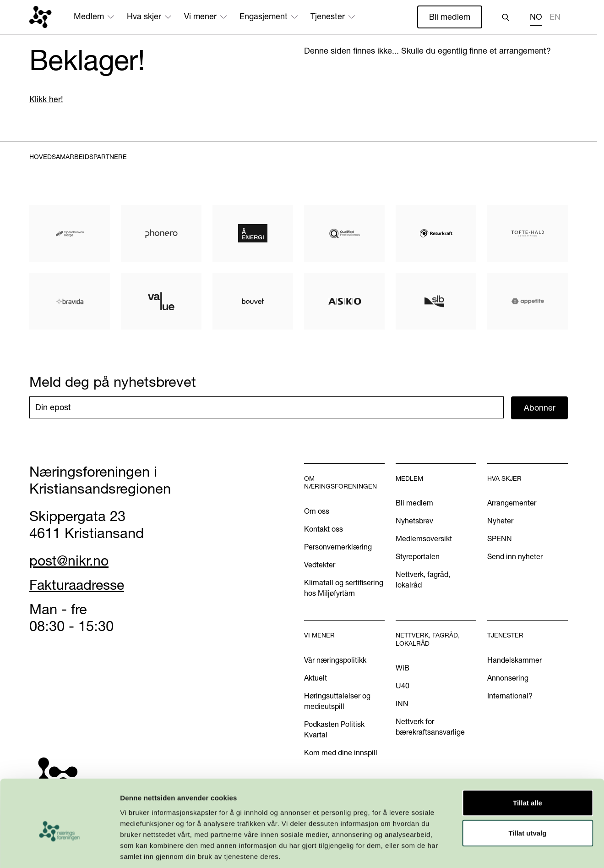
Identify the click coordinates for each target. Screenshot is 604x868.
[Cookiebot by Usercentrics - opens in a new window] (59, 850)
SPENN (500, 539)
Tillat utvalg (527, 790)
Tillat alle (528, 760)
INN (402, 704)
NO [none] (536, 17)
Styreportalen (418, 557)
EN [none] (555, 17)
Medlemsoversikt (424, 539)
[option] (555, 18)
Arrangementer (512, 503)
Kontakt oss (324, 529)
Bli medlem (450, 17)
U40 (403, 686)
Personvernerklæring (338, 547)
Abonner (540, 408)
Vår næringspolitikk (335, 660)
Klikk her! (46, 100)
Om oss (317, 511)
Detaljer (488, 850)
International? (510, 696)
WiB (403, 668)
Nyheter (500, 521)
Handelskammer (514, 660)
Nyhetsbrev (414, 521)
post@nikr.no (70, 560)
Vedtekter (320, 565)
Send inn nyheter (515, 557)
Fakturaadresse (79, 585)
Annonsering (508, 678)
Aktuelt (316, 678)
